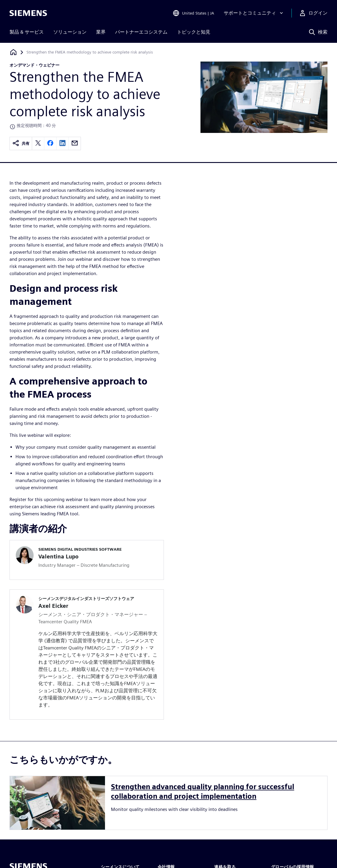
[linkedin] (62, 143)
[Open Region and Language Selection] (193, 13)
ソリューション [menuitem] (70, 32)
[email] (75, 143)
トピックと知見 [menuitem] (194, 32)
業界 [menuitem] (101, 32)
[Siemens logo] (28, 13)
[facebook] (50, 143)
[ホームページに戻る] (13, 52)
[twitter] (38, 143)
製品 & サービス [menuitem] (27, 32)
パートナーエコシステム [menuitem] (141, 32)
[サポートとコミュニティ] (254, 13)
